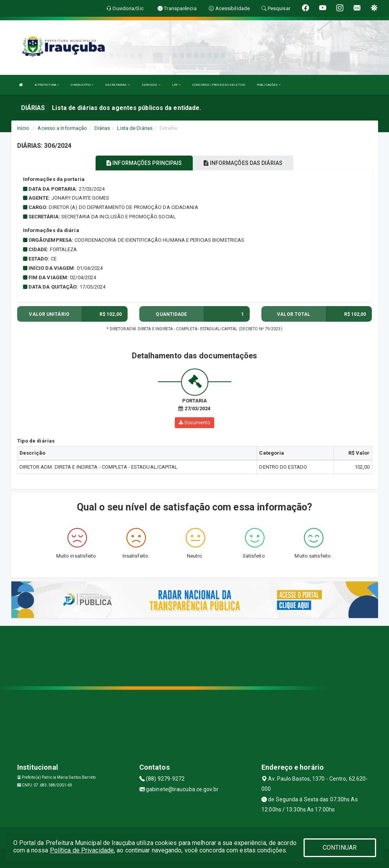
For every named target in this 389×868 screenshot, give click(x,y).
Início (23, 128)
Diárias (102, 128)
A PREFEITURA (47, 85)
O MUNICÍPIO (82, 85)
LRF (177, 85)
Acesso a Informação (62, 128)
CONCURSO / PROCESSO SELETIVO (219, 85)
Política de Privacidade (82, 850)
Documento (194, 423)
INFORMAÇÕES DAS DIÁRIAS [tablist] (243, 163)
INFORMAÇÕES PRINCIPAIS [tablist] (144, 163)
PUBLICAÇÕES (269, 85)
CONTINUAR (340, 848)
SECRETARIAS (117, 85)
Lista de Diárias (135, 128)
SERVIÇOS (151, 85)
